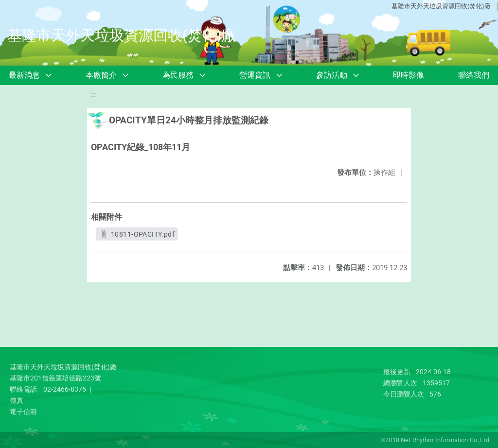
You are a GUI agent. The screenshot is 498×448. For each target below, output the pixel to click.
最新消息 (24, 75)
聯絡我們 (474, 75)
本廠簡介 (101, 75)
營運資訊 (255, 75)
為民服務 (178, 75)
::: (93, 95)
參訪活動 (332, 75)
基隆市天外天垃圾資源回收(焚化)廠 (441, 6)
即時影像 (409, 75)
